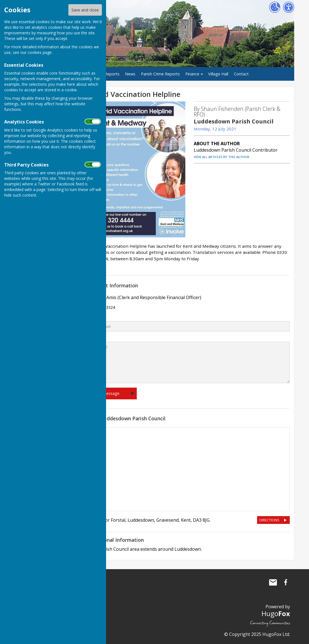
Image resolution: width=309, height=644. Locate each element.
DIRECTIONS (269, 520)
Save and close (85, 10)
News (130, 74)
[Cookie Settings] (275, 7)
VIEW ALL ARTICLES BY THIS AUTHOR (221, 157)
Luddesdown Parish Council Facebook (286, 582)
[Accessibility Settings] (289, 7)
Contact (241, 74)
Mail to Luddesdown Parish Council (273, 582)
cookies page (40, 52)
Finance (192, 74)
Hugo (276, 613)
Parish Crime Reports (160, 74)
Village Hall (218, 74)
